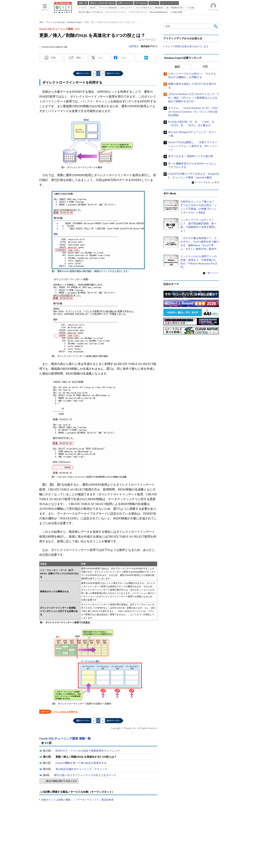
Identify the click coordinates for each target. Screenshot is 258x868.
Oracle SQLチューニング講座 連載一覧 (65, 738)
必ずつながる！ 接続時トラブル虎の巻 (191, 156)
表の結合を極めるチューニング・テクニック (81, 769)
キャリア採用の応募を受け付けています (187, 46)
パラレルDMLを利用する (65, 712)
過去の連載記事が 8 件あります (61, 781)
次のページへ (113, 73)
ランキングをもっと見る (207, 182)
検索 (216, 26)
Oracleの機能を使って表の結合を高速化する (81, 763)
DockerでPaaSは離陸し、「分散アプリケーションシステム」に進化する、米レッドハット (193, 146)
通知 (79, 58)
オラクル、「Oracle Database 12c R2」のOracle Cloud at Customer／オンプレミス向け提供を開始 (193, 112)
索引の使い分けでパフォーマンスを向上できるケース (85, 775)
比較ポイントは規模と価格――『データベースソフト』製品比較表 (77, 800)
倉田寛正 (134, 46)
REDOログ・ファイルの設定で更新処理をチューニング (88, 751)
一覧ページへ (212, 273)
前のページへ (83, 73)
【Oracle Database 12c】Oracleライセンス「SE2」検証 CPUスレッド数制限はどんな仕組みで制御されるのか (193, 98)
